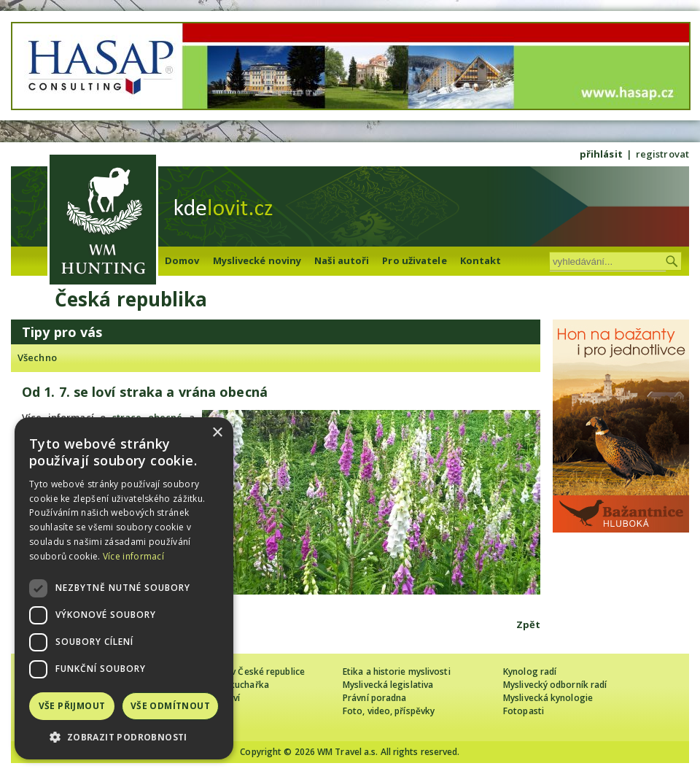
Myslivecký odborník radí (555, 685)
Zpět (528, 624)
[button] (124, 737)
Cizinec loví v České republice (244, 672)
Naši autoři (342, 260)
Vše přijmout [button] (72, 706)
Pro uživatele (414, 260)
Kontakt (481, 260)
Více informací (133, 556)
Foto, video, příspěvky (389, 711)
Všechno (37, 357)
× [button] (217, 433)
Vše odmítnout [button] (170, 706)
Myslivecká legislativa (388, 685)
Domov (182, 260)
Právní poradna (374, 698)
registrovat (662, 154)
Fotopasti (524, 711)
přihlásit (601, 154)
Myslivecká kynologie (548, 698)
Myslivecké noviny (257, 260)
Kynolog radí (530, 672)
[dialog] (124, 588)
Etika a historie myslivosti (397, 672)
